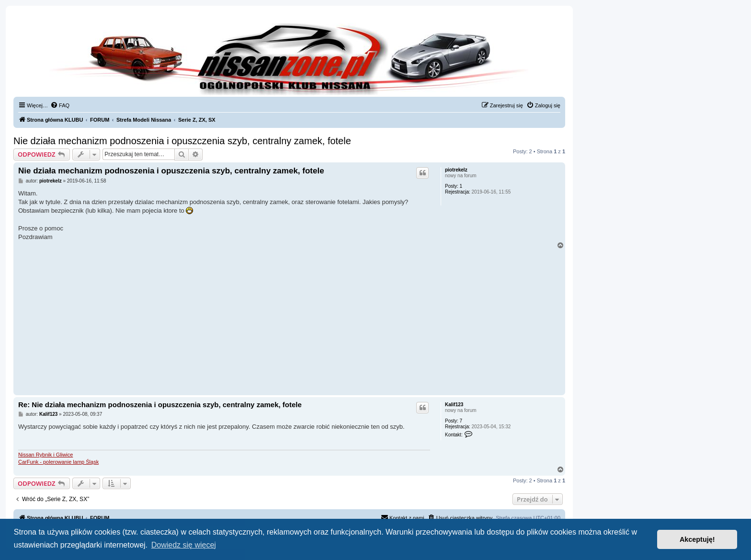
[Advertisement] (289, 321)
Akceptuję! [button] (697, 539)
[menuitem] (60, 105)
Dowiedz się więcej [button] (184, 545)
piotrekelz (456, 170)
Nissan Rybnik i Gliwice (46, 455)
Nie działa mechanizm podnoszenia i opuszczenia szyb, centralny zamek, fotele (182, 141)
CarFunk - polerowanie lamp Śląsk (58, 462)
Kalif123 (454, 405)
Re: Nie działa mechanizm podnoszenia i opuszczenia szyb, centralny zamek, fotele (160, 405)
